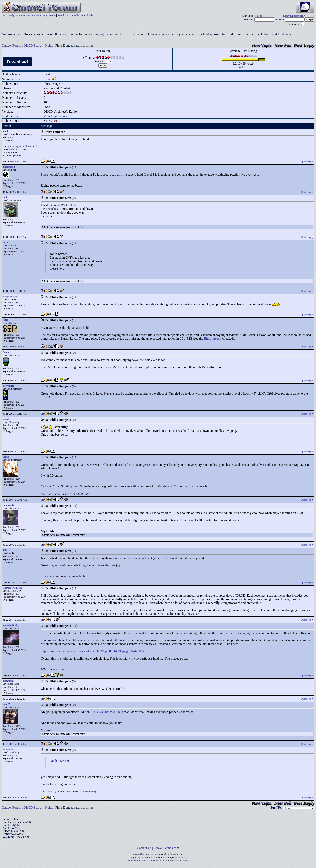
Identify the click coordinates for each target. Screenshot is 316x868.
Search (61, 15)
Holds (49, 45)
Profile (75, 15)
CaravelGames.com (166, 848)
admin (6, 131)
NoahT (6, 704)
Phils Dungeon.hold (17, 146)
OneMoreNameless (12, 588)
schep (6, 320)
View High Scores (55, 116)
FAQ (5, 15)
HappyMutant (10, 297)
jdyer (5, 243)
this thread (270, 34)
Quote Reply (307, 161)
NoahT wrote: (59, 761)
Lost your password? (294, 16)
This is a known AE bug (107, 712)
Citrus (6, 457)
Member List (23, 15)
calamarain (8, 505)
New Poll (283, 45)
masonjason (9, 167)
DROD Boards (33, 45)
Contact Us (144, 848)
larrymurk (8, 386)
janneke (7, 419)
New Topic (262, 45)
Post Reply (304, 45)
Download (17, 62)
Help (12, 15)
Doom (6, 352)
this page (99, 34)
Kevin (47, 79)
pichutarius (9, 681)
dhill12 (6, 550)
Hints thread (212, 339)
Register (258, 16)
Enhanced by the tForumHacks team (147, 861)
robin (5, 197)
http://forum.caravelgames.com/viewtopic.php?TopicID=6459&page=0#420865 (92, 651)
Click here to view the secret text (63, 227)
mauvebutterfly (11, 625)
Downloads (87, 15)
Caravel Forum (11, 45)
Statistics (36, 15)
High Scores (49, 15)
